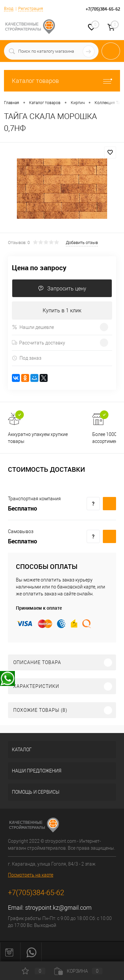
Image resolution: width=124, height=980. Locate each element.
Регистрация (31, 8)
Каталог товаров (62, 81)
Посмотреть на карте (31, 875)
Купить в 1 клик (62, 310)
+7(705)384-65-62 (36, 893)
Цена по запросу (39, 268)
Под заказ (27, 358)
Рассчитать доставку (39, 343)
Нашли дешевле (33, 327)
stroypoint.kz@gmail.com (58, 908)
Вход (9, 8)
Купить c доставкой (109, 504)
